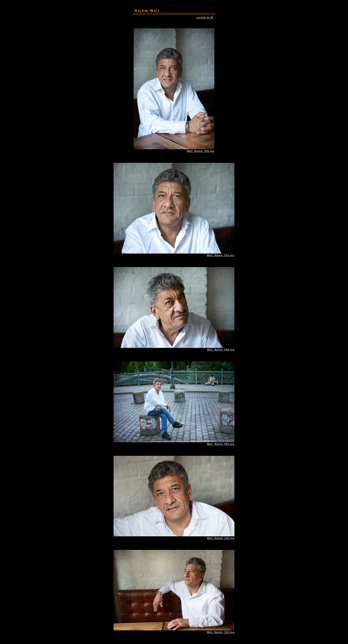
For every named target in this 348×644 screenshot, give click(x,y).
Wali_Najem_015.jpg (221, 255)
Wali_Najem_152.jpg (221, 632)
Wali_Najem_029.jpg (221, 350)
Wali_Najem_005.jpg (201, 151)
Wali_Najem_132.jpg (221, 538)
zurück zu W (205, 18)
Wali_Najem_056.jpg (221, 444)
